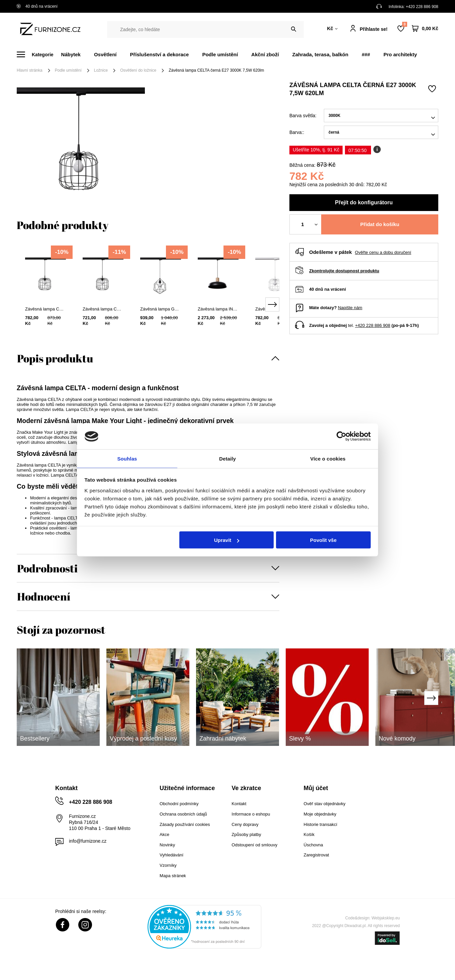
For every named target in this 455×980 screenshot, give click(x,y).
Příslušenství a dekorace (159, 54)
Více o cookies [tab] (328, 458)
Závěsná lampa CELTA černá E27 (103, 309)
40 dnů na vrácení (37, 6)
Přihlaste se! (374, 29)
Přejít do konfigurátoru (364, 202)
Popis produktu (55, 358)
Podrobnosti (47, 568)
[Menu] (39, 54)
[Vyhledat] (294, 29)
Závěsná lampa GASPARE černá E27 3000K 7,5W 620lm (161, 309)
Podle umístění (220, 54)
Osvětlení (105, 54)
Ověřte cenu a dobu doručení (383, 252)
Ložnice (101, 70)
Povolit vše (323, 540)
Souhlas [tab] (127, 458)
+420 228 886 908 (422, 7)
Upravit (227, 540)
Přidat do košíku (380, 224)
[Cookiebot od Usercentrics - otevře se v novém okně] (341, 436)
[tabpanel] (45, 298)
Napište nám (350, 308)
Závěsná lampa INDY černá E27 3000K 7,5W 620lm (218, 309)
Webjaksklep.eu (386, 918)
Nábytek (71, 54)
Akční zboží (265, 54)
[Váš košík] (425, 29)
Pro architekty (400, 54)
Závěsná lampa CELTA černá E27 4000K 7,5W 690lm (45, 309)
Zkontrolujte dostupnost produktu (344, 271)
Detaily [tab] (227, 458)
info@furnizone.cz (88, 841)
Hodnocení (44, 596)
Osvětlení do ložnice (138, 70)
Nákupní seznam (404, 24)
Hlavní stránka (30, 70)
